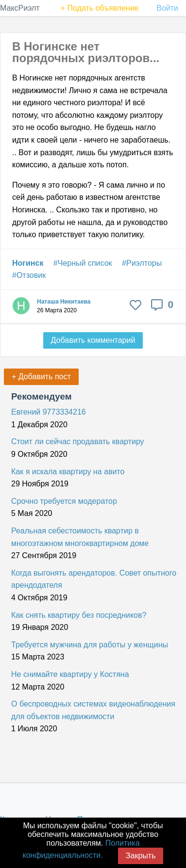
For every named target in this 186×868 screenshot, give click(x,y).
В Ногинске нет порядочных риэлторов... (86, 52)
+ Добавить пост (41, 377)
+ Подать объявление (100, 8)
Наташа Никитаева (64, 302)
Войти (167, 8)
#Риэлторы (142, 263)
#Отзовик (29, 275)
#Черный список (83, 263)
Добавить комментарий (93, 340)
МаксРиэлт (20, 8)
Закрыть (141, 856)
